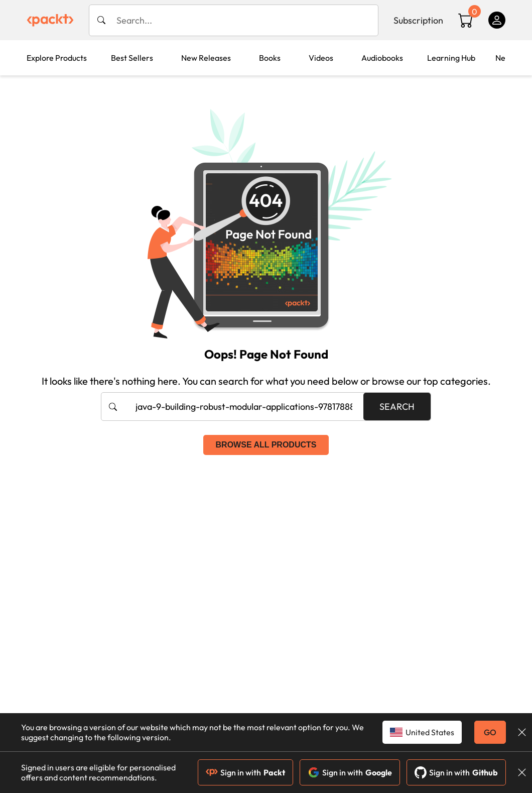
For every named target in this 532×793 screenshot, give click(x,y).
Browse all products (266, 445)
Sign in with (245, 772)
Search (397, 407)
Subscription (418, 20)
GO (490, 732)
